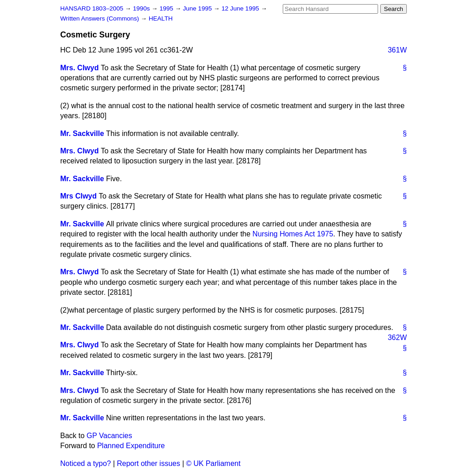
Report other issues (148, 463)
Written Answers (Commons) (101, 18)
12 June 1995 (241, 8)
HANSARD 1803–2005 (92, 8)
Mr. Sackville (82, 133)
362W (397, 337)
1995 (167, 8)
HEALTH (161, 18)
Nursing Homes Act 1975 (293, 234)
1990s (142, 8)
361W (397, 50)
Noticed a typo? (86, 463)
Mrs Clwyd (78, 196)
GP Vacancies (109, 436)
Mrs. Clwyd (79, 68)
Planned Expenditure (131, 446)
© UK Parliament (213, 463)
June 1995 (198, 8)
